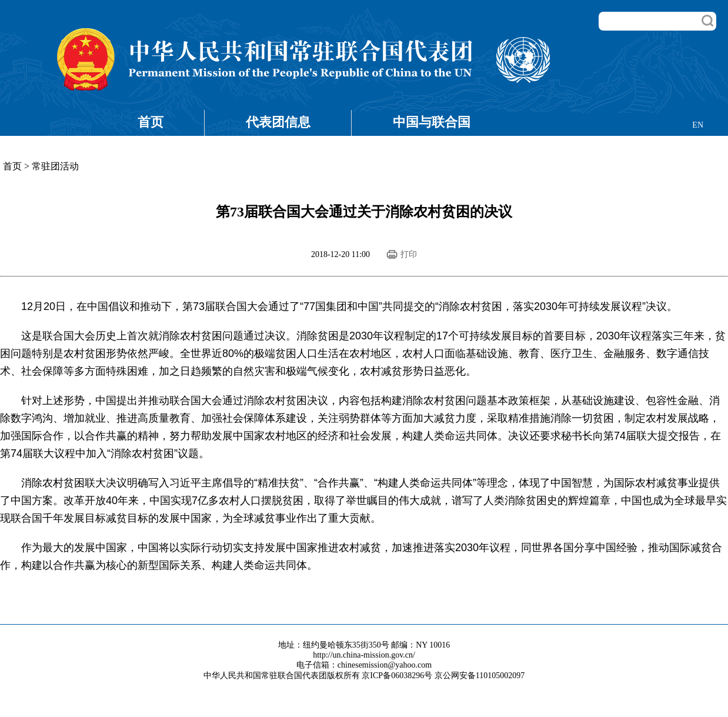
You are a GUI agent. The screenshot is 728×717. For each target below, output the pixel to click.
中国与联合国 (432, 122)
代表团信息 (278, 122)
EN (698, 125)
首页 (151, 122)
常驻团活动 (55, 166)
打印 (409, 254)
